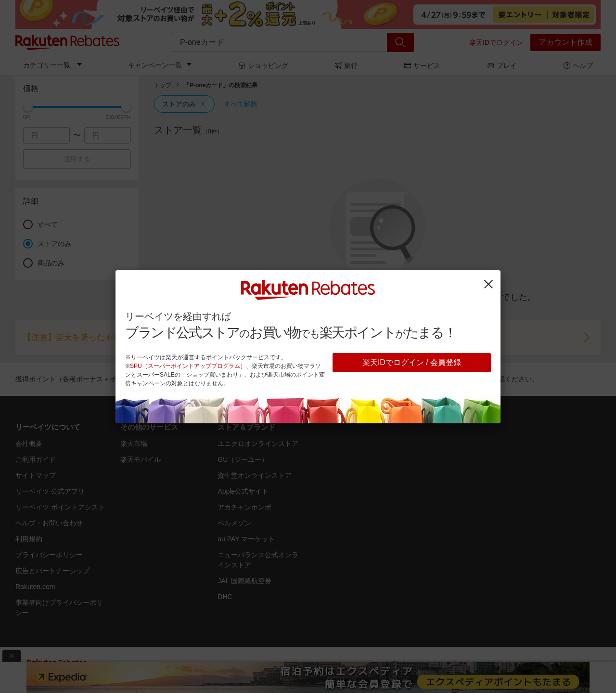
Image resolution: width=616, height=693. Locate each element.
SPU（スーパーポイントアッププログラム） (188, 366)
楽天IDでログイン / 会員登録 (412, 362)
